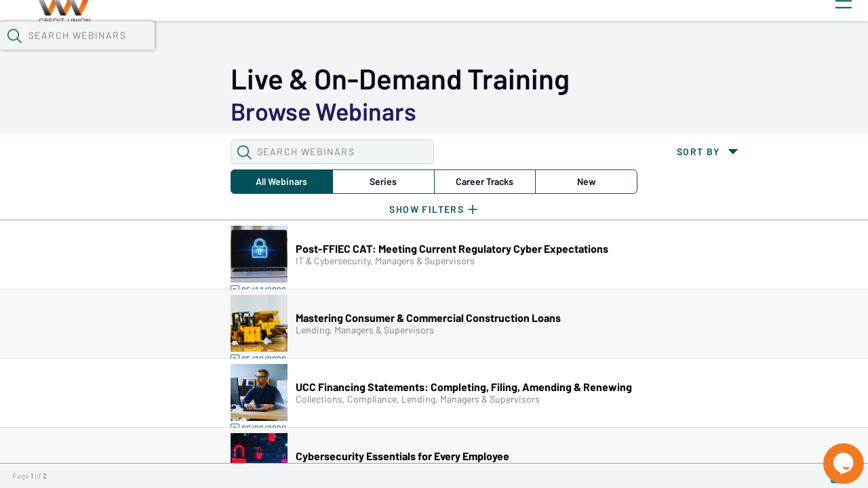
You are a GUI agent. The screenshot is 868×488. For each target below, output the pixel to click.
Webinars (241, 35)
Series (216, 111)
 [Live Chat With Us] (831, 454)
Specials (476, 35)
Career (300, 111)
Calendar (316, 35)
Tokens (384, 35)
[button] (703, 33)
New (384, 111)
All (131, 111)
